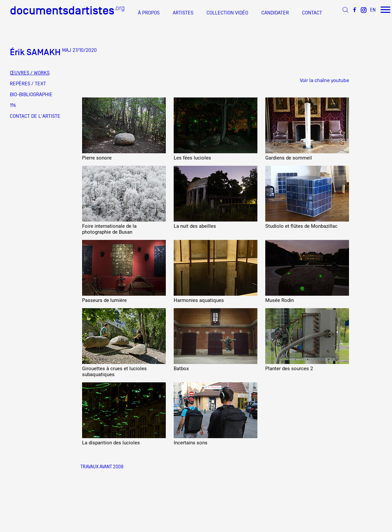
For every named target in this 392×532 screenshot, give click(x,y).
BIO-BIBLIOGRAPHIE (31, 95)
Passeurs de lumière (104, 300)
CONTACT (312, 13)
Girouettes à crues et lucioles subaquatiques (114, 372)
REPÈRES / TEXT (28, 84)
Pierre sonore (97, 158)
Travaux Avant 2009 (102, 467)
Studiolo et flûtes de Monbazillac (301, 226)
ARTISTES (183, 13)
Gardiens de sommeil (289, 158)
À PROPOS (149, 13)
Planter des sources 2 (289, 369)
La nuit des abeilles (195, 226)
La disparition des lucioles (111, 443)
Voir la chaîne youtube (324, 80)
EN (373, 10)
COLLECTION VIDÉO (227, 13)
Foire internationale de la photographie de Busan (109, 229)
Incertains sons (191, 443)
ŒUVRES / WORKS (30, 73)
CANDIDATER (275, 13)
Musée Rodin (280, 300)
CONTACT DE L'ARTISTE (35, 116)
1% (13, 105)
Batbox (181, 369)
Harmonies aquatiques (199, 300)
